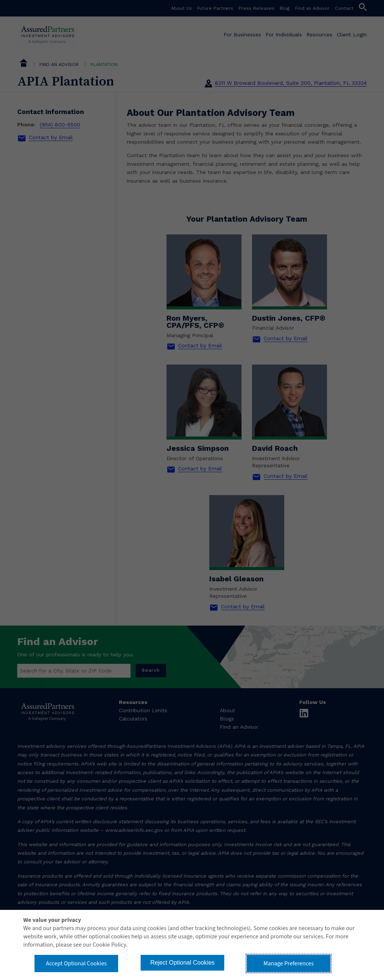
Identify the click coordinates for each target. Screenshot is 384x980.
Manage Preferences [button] (289, 963)
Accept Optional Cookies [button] (76, 963)
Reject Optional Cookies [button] (183, 963)
